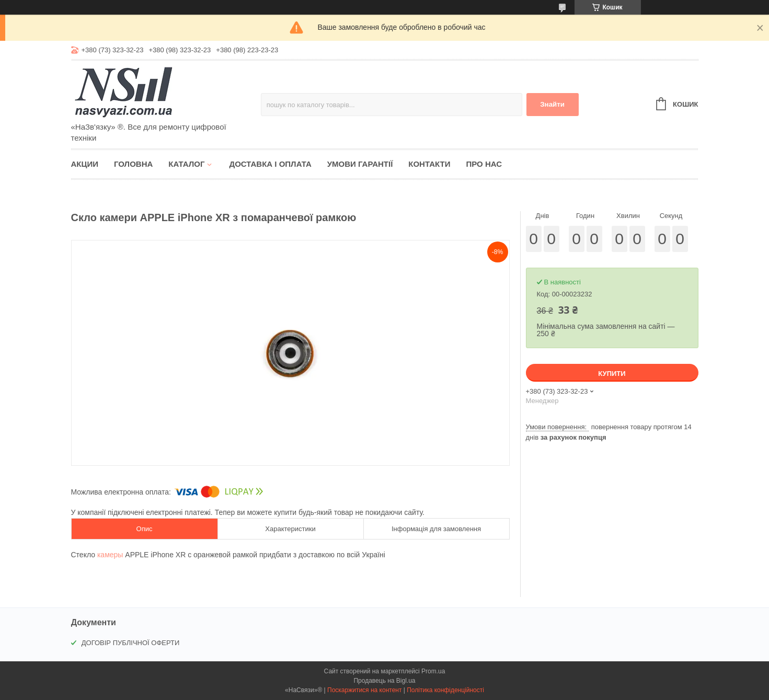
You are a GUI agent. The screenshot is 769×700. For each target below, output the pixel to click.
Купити (612, 374)
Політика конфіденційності (445, 690)
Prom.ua (433, 671)
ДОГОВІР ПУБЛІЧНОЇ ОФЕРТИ (131, 643)
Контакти (429, 164)
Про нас (484, 164)
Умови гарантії (360, 164)
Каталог (186, 164)
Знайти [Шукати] (552, 104)
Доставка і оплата (270, 164)
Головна (133, 164)
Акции (85, 164)
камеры (110, 555)
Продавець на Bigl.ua (384, 681)
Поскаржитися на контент (364, 690)
